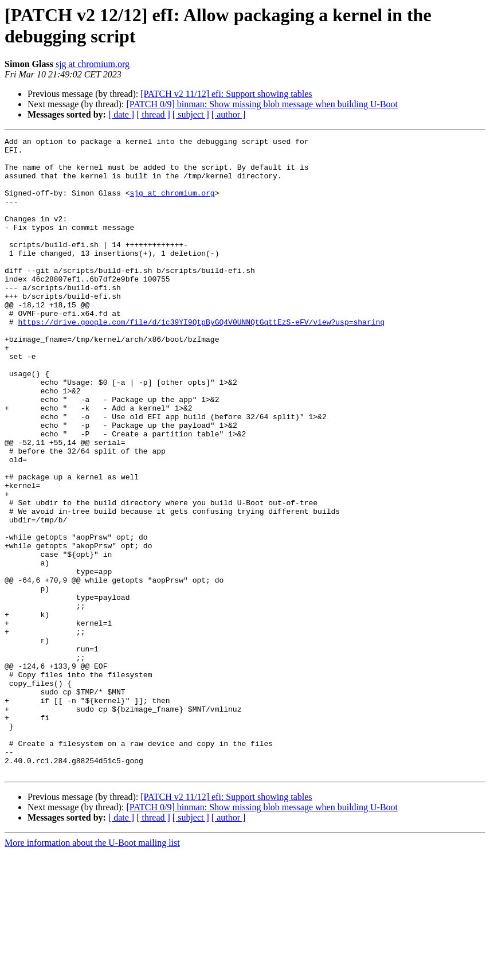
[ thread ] (153, 114)
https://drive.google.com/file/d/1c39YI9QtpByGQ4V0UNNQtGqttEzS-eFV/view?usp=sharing (201, 360)
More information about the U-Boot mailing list (92, 970)
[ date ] (121, 114)
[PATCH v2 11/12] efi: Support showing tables (226, 94)
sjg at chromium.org (93, 64)
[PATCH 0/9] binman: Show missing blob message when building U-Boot (262, 104)
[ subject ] (191, 114)
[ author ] (229, 114)
